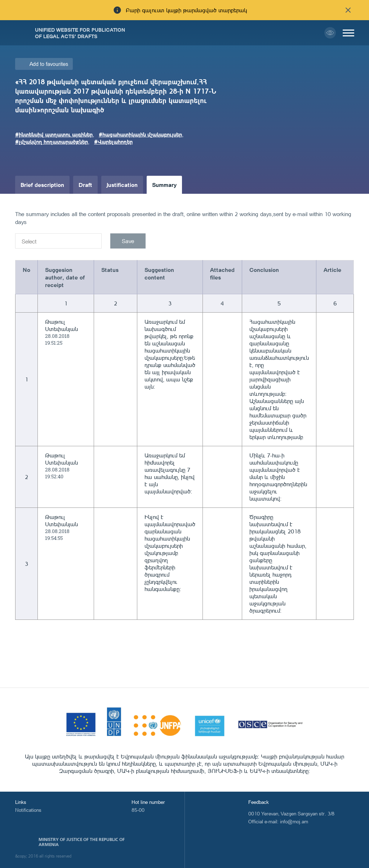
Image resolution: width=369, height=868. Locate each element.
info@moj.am (294, 821)
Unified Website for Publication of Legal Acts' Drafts (80, 33)
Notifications (28, 810)
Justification (122, 185)
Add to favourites (49, 64)
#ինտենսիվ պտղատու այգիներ (54, 134)
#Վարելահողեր (113, 142)
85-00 (138, 810)
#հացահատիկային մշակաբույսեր (140, 134)
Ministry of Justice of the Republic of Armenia (82, 842)
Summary (164, 185)
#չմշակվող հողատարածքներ (52, 142)
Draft (85, 185)
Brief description (42, 185)
